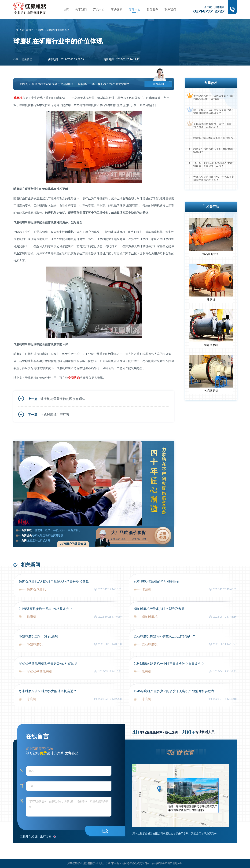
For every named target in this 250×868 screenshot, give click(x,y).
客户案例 (117, 9)
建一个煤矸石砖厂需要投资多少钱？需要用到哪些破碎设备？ (214, 112)
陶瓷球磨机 (211, 345)
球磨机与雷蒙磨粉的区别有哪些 (63, 399)
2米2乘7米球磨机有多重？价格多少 (213, 138)
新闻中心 (135, 9)
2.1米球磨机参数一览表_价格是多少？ (46, 608)
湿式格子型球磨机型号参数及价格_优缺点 (48, 663)
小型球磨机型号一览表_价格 (39, 636)
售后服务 (152, 9)
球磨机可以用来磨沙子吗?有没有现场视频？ (213, 150)
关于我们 (81, 9)
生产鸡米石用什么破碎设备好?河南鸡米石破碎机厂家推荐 (213, 97)
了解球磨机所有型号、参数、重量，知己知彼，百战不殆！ (214, 126)
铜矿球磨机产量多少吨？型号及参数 (159, 608)
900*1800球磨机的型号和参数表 (156, 581)
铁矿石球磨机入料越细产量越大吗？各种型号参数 (54, 581)
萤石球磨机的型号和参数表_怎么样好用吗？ (165, 636)
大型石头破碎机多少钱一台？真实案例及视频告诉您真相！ (214, 178)
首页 (66, 9)
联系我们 (170, 9)
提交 (105, 831)
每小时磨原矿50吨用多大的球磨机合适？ (48, 691)
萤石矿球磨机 (211, 254)
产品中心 (99, 9)
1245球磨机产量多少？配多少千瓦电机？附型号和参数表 (174, 691)
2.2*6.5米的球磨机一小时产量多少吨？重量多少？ (169, 663)
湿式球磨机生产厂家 (55, 414)
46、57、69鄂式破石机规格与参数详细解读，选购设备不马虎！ (214, 164)
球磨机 (211, 300)
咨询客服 (158, 84)
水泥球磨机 (211, 391)
